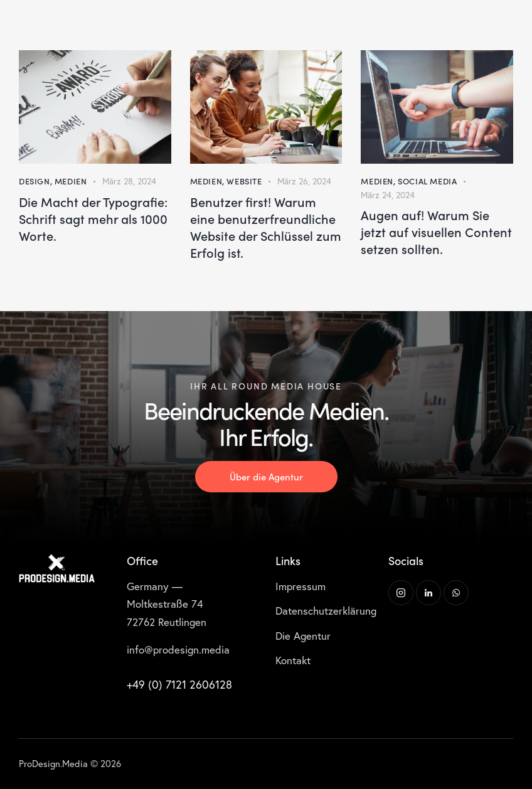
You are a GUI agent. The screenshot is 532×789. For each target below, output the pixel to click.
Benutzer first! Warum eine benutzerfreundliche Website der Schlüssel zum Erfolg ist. (266, 227)
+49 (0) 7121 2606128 (179, 684)
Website (244, 181)
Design (35, 181)
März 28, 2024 (129, 181)
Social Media (427, 181)
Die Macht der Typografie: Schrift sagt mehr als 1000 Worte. (93, 219)
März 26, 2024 (304, 181)
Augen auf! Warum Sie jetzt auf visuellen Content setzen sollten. (436, 232)
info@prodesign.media (178, 649)
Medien (71, 181)
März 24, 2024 (388, 195)
